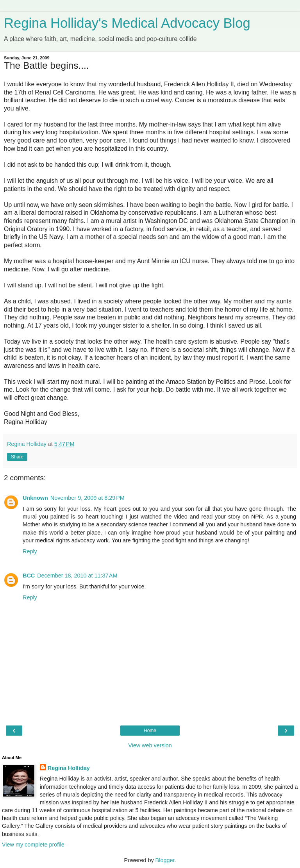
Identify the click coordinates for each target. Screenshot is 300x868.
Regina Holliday (69, 768)
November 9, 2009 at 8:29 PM (87, 498)
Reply (30, 551)
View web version (150, 745)
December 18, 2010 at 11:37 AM (77, 576)
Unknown (35, 498)
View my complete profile (33, 845)
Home (150, 731)
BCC (29, 576)
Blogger (165, 860)
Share (17, 457)
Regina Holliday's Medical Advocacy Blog (127, 23)
